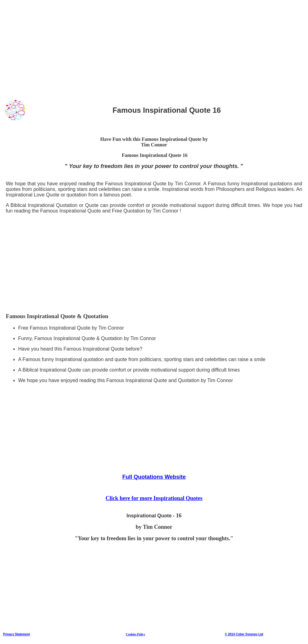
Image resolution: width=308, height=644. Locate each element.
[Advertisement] (154, 46)
